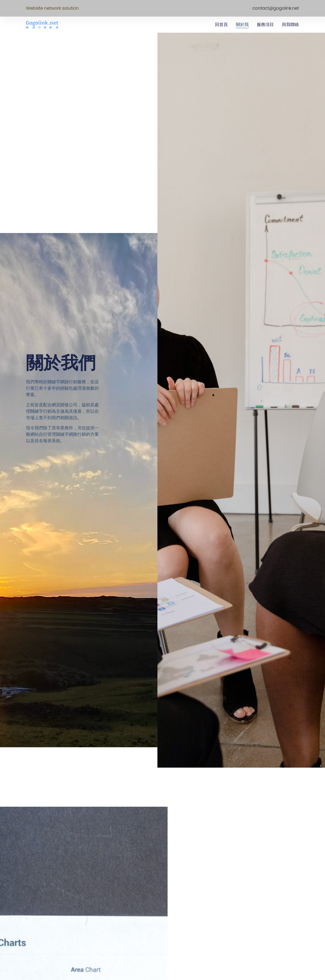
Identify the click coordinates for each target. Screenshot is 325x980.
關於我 (242, 25)
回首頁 (221, 25)
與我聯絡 (290, 25)
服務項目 (265, 25)
